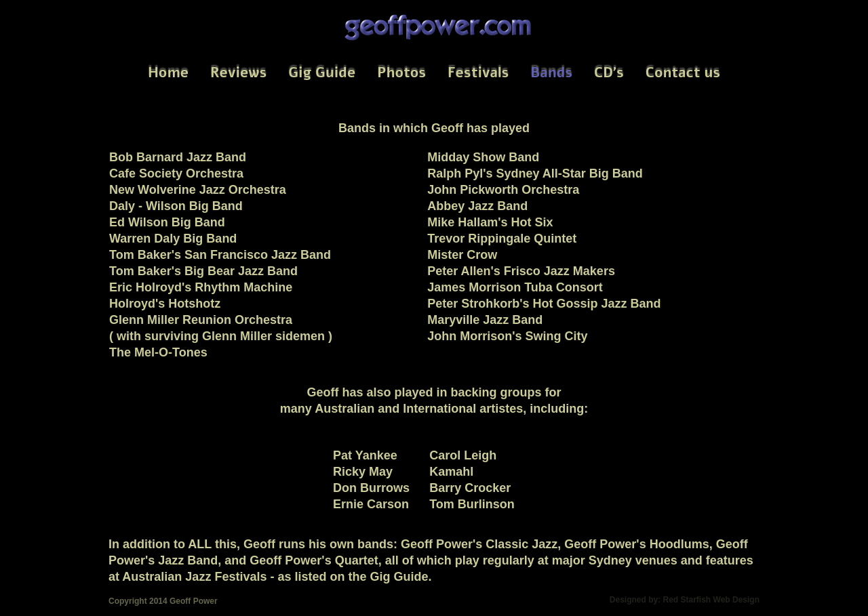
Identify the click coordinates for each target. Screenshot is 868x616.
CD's (609, 73)
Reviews (238, 73)
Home (168, 73)
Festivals (478, 73)
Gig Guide (322, 73)
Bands (551, 73)
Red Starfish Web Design (711, 600)
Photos (401, 73)
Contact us (683, 73)
